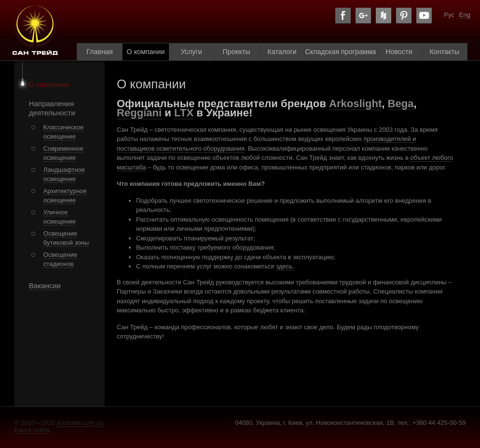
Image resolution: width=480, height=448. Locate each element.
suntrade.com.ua (80, 423)
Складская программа (340, 52)
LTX (184, 113)
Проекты (236, 52)
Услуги (192, 52)
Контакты (445, 52)
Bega (401, 104)
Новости (399, 52)
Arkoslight (355, 104)
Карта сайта (32, 430)
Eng (465, 15)
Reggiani (139, 113)
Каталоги (282, 52)
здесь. (285, 266)
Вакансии (45, 286)
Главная (99, 52)
